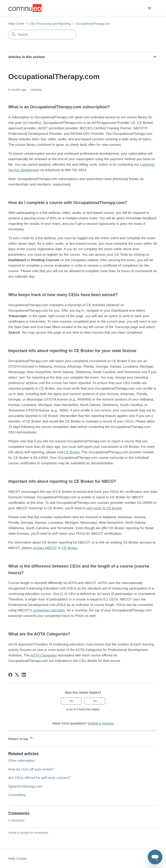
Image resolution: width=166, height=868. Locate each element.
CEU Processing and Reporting (50, 24)
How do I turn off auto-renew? (31, 769)
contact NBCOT (45, 548)
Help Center (16, 24)
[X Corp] (17, 675)
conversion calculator (49, 610)
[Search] (43, 35)
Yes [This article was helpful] (71, 701)
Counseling (17, 795)
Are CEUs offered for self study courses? (39, 778)
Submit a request (100, 723)
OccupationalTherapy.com (93, 24)
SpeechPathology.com (25, 786)
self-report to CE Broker (104, 508)
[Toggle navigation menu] (150, 8)
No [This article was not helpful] (95, 701)
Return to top (21, 738)
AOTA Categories (44, 655)
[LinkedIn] (24, 675)
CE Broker (72, 452)
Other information (21, 760)
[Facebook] (10, 675)
